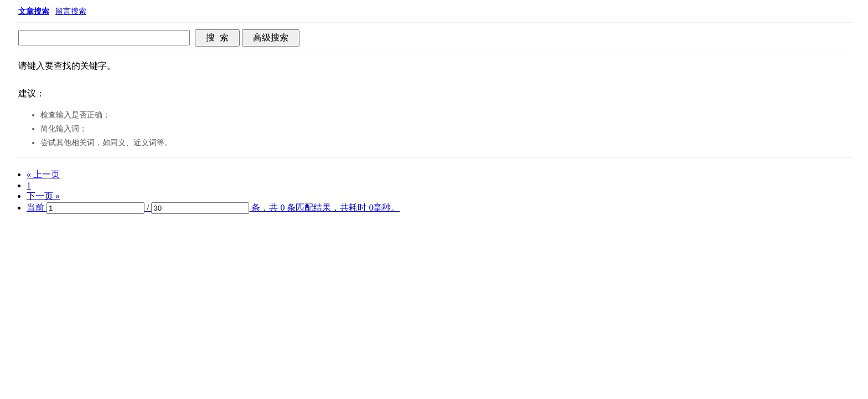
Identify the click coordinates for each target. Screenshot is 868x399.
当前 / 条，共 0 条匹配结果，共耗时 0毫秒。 (213, 208)
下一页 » (43, 196)
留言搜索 (71, 11)
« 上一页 (43, 174)
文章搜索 (34, 11)
